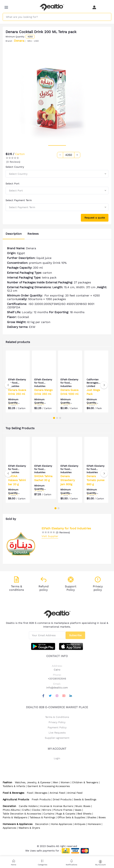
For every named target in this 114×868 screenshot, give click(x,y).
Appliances (9, 828)
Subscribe (75, 635)
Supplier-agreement (57, 738)
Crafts (26, 810)
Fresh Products (41, 799)
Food (30, 793)
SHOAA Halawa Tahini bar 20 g (17, 480)
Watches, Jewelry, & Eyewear (33, 782)
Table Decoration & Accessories (22, 814)
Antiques (80, 824)
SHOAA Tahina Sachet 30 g (43, 478)
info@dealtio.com (57, 688)
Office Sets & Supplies (71, 817)
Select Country (15, 167)
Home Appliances (61, 824)
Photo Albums (11, 810)
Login (57, 758)
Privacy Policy (57, 722)
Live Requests (57, 733)
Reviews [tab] (33, 234)
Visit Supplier (50, 536)
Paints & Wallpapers (15, 817)
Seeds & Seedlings (85, 799)
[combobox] (57, 174)
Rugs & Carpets (66, 814)
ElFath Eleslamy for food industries (66, 528)
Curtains (49, 814)
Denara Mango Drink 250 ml (43, 392)
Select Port (12, 184)
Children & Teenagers (85, 782)
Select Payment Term (19, 200)
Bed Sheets (84, 814)
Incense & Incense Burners (56, 806)
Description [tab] (14, 234)
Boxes (102, 817)
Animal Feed (57, 793)
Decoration (42, 824)
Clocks (36, 810)
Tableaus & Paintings (42, 817)
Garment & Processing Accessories (49, 786)
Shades (92, 817)
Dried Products (62, 799)
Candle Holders (28, 806)
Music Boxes (83, 806)
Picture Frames (63, 810)
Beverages (41, 793)
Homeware (94, 824)
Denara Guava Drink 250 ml (17, 392)
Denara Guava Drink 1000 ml (69, 392)
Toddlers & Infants (14, 786)
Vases (78, 810)
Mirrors (47, 810)
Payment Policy (57, 727)
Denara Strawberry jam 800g (68, 480)
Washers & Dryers (29, 828)
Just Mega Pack (93, 392)
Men (56, 782)
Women (65, 782)
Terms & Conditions (57, 717)
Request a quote (95, 218)
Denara (19, 41)
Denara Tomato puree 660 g (96, 480)
